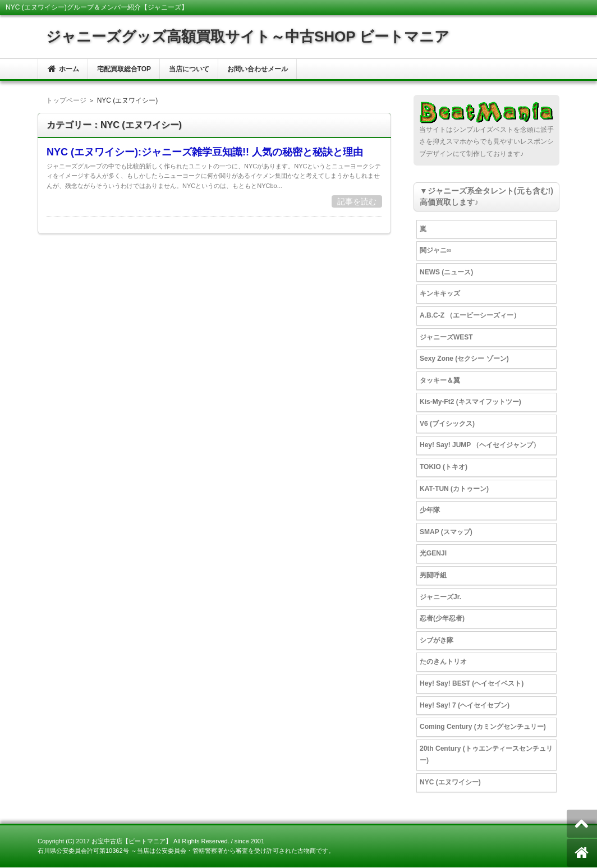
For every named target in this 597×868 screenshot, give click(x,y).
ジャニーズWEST (446, 337)
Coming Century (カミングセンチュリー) (483, 727)
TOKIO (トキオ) (444, 467)
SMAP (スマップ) (446, 532)
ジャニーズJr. (440, 597)
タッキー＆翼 (440, 380)
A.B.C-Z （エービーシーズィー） (470, 315)
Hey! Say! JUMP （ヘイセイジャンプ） (480, 445)
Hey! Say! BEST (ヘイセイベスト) (472, 683)
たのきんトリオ (443, 662)
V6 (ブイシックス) (447, 424)
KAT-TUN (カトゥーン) (454, 489)
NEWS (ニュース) (446, 272)
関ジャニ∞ (436, 250)
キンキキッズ (440, 293)
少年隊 (430, 510)
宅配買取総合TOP (124, 69)
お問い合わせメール (258, 69)
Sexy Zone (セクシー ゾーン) (464, 359)
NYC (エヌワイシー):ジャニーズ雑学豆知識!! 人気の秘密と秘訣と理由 (205, 152)
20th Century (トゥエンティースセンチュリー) (486, 755)
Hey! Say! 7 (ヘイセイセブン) (465, 705)
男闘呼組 (433, 575)
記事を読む (357, 201)
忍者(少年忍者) (442, 618)
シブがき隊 (437, 640)
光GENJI (433, 553)
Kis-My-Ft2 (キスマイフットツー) (470, 402)
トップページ (66, 100)
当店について (189, 69)
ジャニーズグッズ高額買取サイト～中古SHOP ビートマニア (248, 36)
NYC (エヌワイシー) (450, 782)
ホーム (63, 69)
